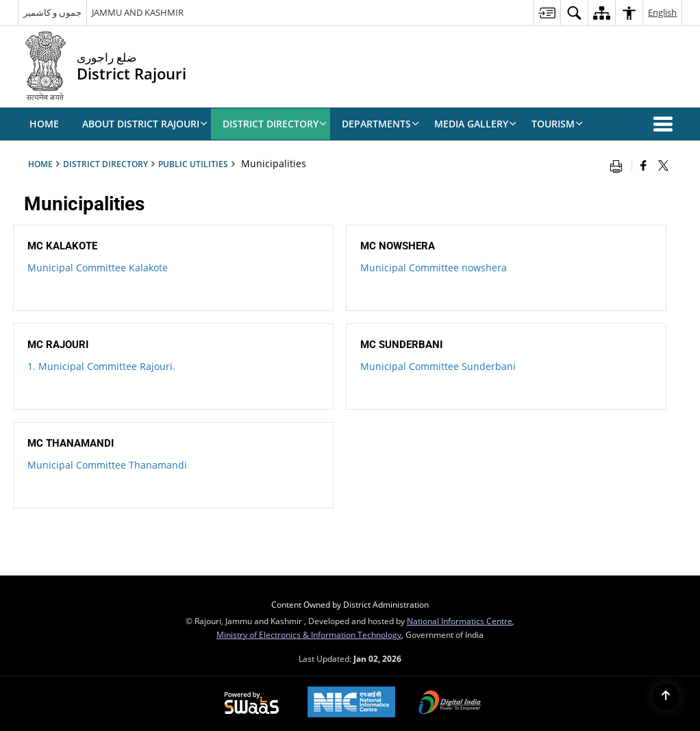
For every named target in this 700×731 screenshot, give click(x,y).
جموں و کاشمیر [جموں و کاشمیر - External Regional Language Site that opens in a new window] (52, 12)
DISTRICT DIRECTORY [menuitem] (275, 124)
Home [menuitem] (44, 124)
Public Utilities (193, 164)
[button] (666, 124)
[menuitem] (547, 13)
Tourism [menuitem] (557, 124)
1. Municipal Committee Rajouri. (101, 366)
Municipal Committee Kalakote (98, 268)
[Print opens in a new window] (619, 165)
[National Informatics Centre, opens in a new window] (351, 703)
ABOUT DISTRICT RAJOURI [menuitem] (145, 124)
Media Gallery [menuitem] (475, 124)
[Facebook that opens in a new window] (643, 165)
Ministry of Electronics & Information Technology (309, 634)
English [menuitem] (662, 12)
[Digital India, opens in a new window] (450, 704)
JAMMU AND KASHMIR (138, 12)
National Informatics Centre (460, 621)
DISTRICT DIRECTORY (105, 164)
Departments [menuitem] (380, 124)
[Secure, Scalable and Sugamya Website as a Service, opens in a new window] (252, 704)
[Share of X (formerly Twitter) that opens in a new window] (663, 165)
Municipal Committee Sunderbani (438, 366)
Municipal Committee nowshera (434, 268)
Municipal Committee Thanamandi (107, 465)
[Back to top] (666, 697)
